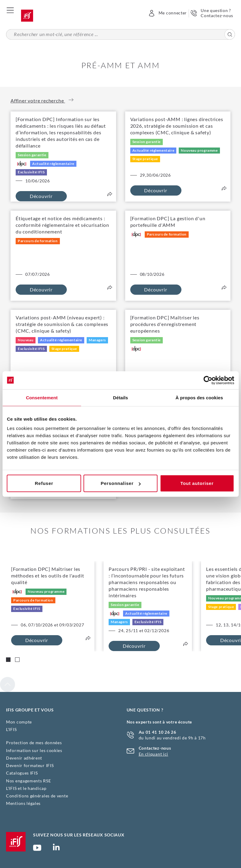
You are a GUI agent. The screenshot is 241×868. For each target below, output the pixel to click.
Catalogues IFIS (22, 773)
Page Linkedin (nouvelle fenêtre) (56, 849)
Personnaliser (121, 483)
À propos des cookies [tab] (199, 397)
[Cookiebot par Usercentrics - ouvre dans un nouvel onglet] (208, 380)
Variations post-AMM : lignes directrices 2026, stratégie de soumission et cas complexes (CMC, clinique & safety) (177, 126)
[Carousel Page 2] (17, 660)
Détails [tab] (121, 397)
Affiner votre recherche (42, 100)
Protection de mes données (34, 743)
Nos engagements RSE (28, 781)
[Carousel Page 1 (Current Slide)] (8, 660)
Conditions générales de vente (37, 796)
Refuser (44, 483)
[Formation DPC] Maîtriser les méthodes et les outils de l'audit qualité (48, 576)
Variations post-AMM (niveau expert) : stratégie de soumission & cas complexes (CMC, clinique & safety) (62, 324)
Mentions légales (23, 803)
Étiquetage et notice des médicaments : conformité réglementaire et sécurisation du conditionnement (62, 225)
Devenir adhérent (24, 758)
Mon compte (19, 722)
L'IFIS (11, 729)
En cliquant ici (154, 754)
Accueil (27, 16)
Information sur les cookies (34, 750)
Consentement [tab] (42, 397)
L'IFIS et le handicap (26, 788)
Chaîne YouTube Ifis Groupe (37, 850)
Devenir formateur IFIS (30, 765)
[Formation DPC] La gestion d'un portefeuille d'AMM (168, 222)
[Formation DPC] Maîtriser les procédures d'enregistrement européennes (165, 324)
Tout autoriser (197, 483)
